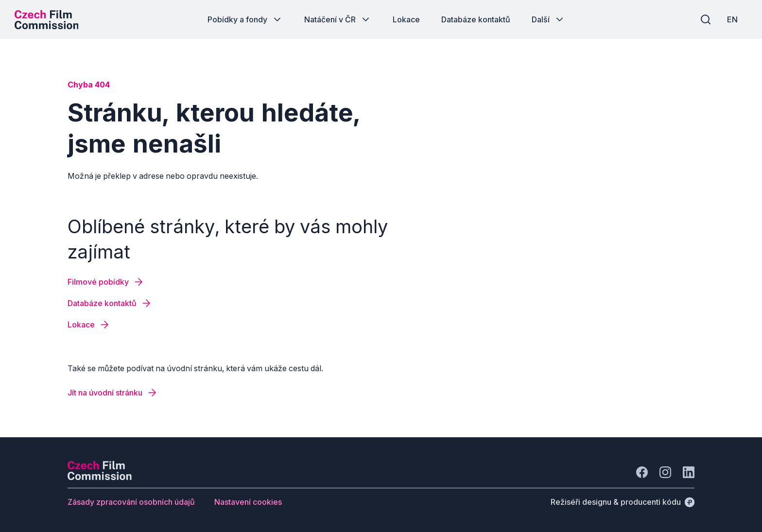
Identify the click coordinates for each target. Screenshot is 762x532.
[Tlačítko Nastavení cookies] (248, 502)
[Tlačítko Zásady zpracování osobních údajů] (131, 502)
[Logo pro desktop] (47, 19)
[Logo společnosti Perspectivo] (100, 477)
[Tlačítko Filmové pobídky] (106, 282)
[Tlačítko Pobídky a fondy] (245, 19)
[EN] (732, 19)
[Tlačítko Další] (548, 19)
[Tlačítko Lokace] (406, 19)
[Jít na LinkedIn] (689, 472)
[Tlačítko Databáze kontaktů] (476, 19)
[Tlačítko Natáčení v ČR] (338, 19)
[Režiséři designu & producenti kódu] (623, 502)
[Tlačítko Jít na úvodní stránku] (113, 393)
